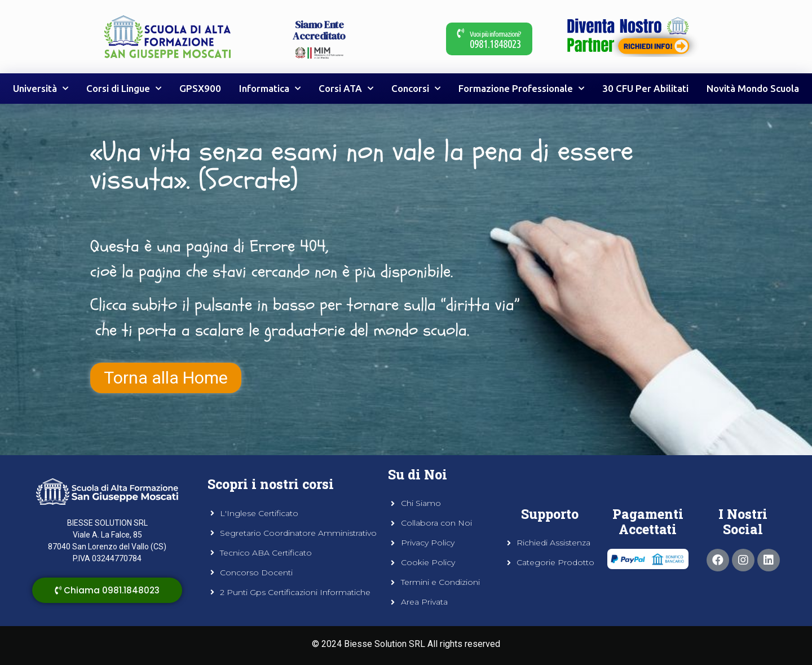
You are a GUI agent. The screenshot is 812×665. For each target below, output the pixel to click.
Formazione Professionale (521, 89)
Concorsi (416, 89)
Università (41, 89)
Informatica (270, 89)
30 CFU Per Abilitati (645, 88)
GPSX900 (200, 88)
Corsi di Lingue (124, 89)
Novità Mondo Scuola (753, 88)
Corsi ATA (346, 89)
